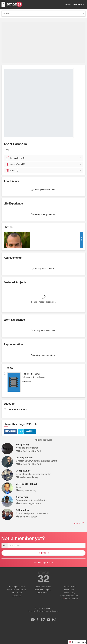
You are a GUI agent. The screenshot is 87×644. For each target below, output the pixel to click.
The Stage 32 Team (16, 587)
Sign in (68, 4)
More (81, 240)
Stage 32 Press (69, 587)
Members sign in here (43, 563)
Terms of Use (16, 593)
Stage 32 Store (71, 599)
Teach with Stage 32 (43, 590)
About (6, 13)
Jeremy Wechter (25, 458)
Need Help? (69, 590)
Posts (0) (44, 158)
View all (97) (80, 523)
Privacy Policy (69, 593)
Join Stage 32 (79, 4)
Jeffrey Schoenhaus (27, 484)
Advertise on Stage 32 (16, 590)
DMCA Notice (43, 593)
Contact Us (16, 596)
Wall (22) (44, 164)
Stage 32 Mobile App (69, 596)
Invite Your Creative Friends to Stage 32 (43, 611)
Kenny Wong (22, 444)
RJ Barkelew (22, 510)
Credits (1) (44, 171)
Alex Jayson (22, 497)
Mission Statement (43, 587)
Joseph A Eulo (23, 471)
